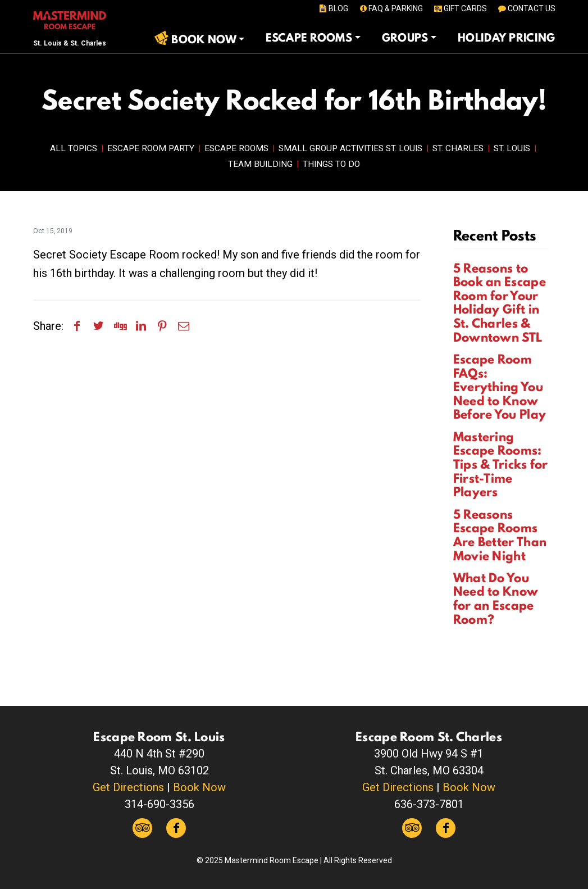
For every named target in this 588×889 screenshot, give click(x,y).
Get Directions (128, 787)
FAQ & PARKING (391, 8)
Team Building (260, 164)
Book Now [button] (204, 39)
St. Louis (512, 148)
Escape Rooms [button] (309, 38)
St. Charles (458, 148)
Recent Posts (495, 235)
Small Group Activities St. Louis (350, 148)
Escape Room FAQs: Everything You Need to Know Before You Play (500, 387)
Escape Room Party (151, 148)
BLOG (333, 8)
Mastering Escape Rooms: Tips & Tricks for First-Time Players (501, 464)
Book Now (199, 787)
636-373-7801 (429, 804)
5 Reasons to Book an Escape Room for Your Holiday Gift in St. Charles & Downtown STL (500, 303)
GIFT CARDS (460, 8)
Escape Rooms (236, 148)
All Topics (74, 148)
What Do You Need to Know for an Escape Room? (496, 598)
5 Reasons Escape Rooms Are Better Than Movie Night (500, 535)
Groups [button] (405, 38)
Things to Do (331, 164)
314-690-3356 (159, 804)
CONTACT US (526, 8)
